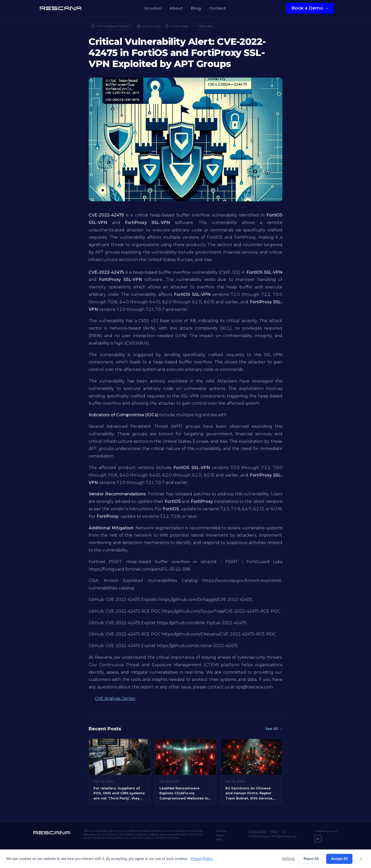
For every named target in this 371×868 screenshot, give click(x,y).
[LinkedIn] (318, 839)
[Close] (361, 859)
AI (284, 831)
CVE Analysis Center (111, 26)
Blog (196, 8)
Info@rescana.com (326, 831)
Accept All (339, 859)
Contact (217, 8)
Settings (288, 859)
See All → (274, 729)
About (176, 8)
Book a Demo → (310, 8)
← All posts (204, 26)
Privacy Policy (258, 831)
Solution (153, 8)
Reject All (311, 859)
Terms (275, 831)
